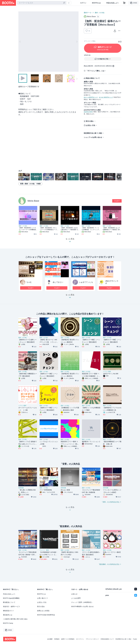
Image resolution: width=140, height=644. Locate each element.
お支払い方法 (91, 125)
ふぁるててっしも (86, 282)
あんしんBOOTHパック (91, 97)
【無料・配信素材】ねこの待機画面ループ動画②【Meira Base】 (112, 229)
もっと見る (70, 297)
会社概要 (50, 639)
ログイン (83, 3)
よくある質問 (76, 598)
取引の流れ (90, 121)
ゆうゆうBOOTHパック (106, 97)
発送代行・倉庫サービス (11, 606)
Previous (20, 42)
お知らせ (74, 594)
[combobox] (42, 3)
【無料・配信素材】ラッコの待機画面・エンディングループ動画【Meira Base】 (90, 229)
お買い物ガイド (43, 598)
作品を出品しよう (112, 3)
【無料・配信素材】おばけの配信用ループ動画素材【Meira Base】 (70, 229)
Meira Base (33, 201)
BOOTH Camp (8, 623)
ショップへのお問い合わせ (93, 137)
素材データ (88, 13)
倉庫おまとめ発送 (43, 611)
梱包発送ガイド (8, 611)
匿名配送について (9, 602)
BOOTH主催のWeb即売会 (46, 615)
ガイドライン (80, 639)
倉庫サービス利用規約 (68, 639)
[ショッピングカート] (124, 3)
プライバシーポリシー (92, 639)
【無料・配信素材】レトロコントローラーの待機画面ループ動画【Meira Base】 (27, 229)
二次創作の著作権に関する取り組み (15, 619)
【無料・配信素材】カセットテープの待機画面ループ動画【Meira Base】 (48, 229)
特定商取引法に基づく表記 (93, 133)
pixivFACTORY (88, 112)
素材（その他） (100, 13)
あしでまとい (58, 282)
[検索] (64, 3)
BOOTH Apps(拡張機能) (11, 598)
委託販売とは (8, 615)
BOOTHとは (96, 3)
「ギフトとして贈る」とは (95, 71)
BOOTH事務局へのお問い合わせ (82, 606)
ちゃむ (29, 282)
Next (77, 42)
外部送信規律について (107, 639)
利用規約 (57, 639)
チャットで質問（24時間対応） (82, 602)
